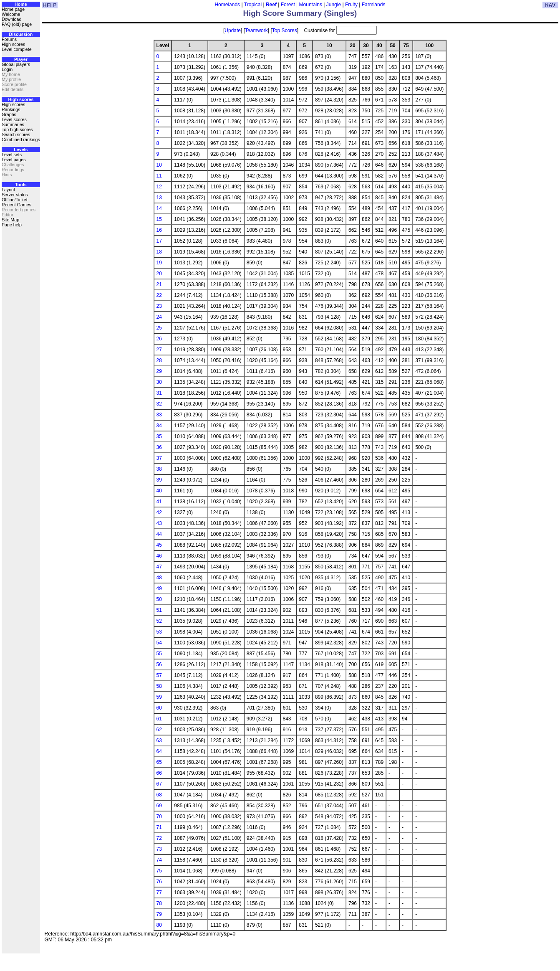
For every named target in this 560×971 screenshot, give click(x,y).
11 (159, 176)
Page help (12, 225)
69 (159, 806)
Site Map (10, 220)
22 (159, 295)
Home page (13, 9)
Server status (15, 195)
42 (159, 512)
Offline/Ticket (15, 200)
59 (159, 697)
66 (159, 773)
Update (233, 30)
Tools (21, 185)
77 (159, 892)
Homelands (227, 5)
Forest (288, 5)
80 (159, 925)
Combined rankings (21, 139)
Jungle (334, 5)
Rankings (11, 109)
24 (159, 317)
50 (159, 599)
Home (21, 4)
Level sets (12, 155)
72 (159, 838)
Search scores (16, 134)
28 (159, 360)
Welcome (11, 14)
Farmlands (374, 5)
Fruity (351, 5)
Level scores (14, 119)
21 (159, 284)
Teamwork (256, 30)
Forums (9, 39)
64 (159, 751)
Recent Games (16, 205)
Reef (271, 5)
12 (159, 187)
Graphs (9, 114)
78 (159, 903)
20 (159, 274)
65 (159, 762)
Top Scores (285, 30)
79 (159, 914)
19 (159, 263)
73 (159, 849)
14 (159, 208)
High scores (13, 44)
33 (159, 415)
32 (159, 404)
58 (159, 686)
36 (159, 447)
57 (159, 675)
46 (159, 556)
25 (159, 328)
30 (159, 382)
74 (159, 860)
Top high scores (17, 129)
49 (159, 588)
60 (159, 708)
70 (159, 816)
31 (159, 393)
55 (159, 654)
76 (159, 882)
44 (159, 534)
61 (159, 719)
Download (11, 19)
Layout (8, 190)
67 (159, 784)
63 (159, 740)
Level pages (14, 160)
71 (159, 827)
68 (159, 795)
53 (159, 632)
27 (159, 350)
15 (159, 219)
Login (7, 69)
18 (159, 252)
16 (159, 230)
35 (159, 436)
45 (159, 545)
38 (159, 469)
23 (159, 306)
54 (159, 643)
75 (159, 871)
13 (159, 198)
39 (159, 480)
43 (159, 523)
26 (159, 339)
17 (159, 241)
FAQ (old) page (17, 24)
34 (159, 426)
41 (159, 502)
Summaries (13, 124)
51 (159, 610)
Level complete (17, 49)
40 (159, 491)
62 (159, 730)
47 (159, 567)
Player (21, 59)
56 (159, 664)
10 (159, 165)
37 (159, 458)
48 (159, 578)
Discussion (21, 34)
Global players (16, 64)
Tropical (253, 5)
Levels (21, 150)
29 (159, 371)
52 (159, 621)
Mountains (311, 5)
